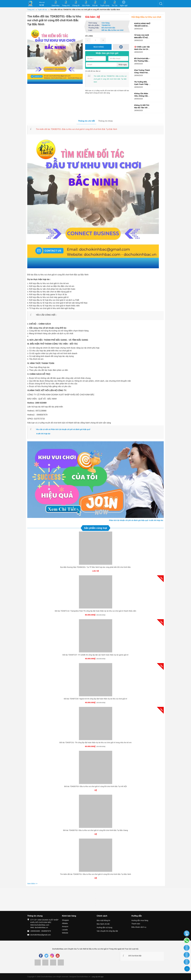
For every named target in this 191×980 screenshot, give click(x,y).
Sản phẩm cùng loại (96, 528)
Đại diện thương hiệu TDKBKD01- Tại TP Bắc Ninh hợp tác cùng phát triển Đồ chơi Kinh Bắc (95, 567)
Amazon (65, 926)
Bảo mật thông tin (103, 920)
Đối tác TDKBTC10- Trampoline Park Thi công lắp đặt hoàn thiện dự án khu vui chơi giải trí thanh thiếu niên (95, 611)
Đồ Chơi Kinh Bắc (135, 956)
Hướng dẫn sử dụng (104, 927)
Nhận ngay (123, 65)
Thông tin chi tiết (86, 121)
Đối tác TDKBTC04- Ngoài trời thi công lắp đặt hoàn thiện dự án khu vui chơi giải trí (96, 699)
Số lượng (89, 36)
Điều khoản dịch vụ (139, 927)
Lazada (65, 930)
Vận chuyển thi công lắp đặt (107, 931)
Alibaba (65, 923)
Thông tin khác (106, 121)
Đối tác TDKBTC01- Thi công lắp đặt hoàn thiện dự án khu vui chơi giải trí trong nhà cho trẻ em (95, 743)
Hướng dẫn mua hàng (140, 920)
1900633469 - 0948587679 (41, 931)
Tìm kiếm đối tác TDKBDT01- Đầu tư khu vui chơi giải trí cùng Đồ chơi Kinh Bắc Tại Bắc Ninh (95, 874)
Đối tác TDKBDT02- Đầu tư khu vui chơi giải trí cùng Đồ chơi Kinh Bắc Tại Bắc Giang (95, 830)
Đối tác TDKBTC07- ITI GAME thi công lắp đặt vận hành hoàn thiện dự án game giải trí (96, 655)
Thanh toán (136, 924)
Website (65, 933)
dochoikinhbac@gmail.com (41, 935)
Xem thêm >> (32, 884)
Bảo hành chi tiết (103, 924)
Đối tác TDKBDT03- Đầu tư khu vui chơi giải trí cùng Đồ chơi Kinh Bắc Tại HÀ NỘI (95, 786)
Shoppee (65, 920)
